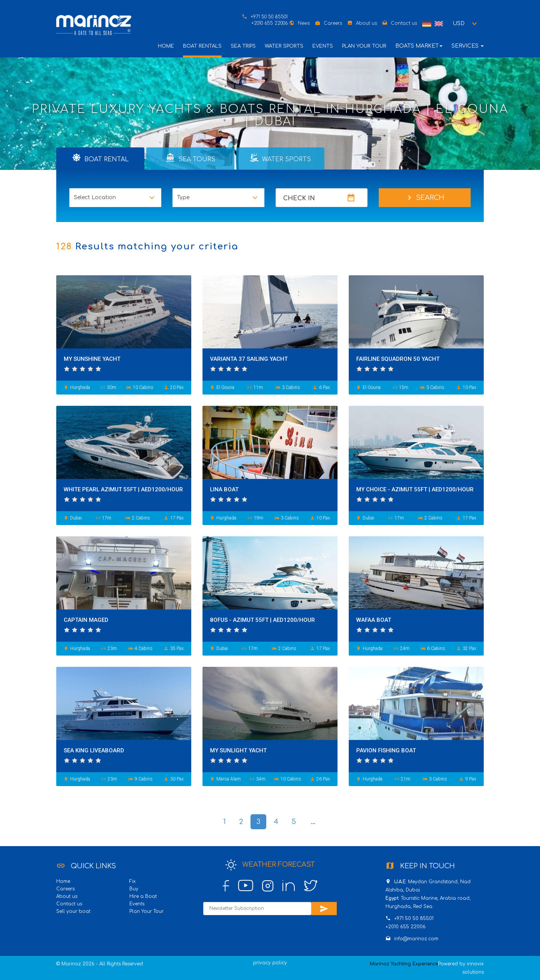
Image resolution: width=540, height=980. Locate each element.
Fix (133, 881)
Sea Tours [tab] (190, 158)
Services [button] (468, 46)
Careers (333, 23)
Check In (299, 198)
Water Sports (284, 46)
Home (166, 46)
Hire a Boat (143, 896)
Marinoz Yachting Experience (404, 964)
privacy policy (270, 963)
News (304, 23)
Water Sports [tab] (280, 158)
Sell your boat (73, 911)
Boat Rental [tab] (100, 158)
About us (366, 23)
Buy (134, 889)
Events (323, 46)
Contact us (404, 23)
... (313, 822)
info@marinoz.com (416, 939)
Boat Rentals (202, 46)
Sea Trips (243, 46)
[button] (466, 24)
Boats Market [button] (419, 46)
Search (425, 198)
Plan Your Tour (364, 46)
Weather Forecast (270, 865)
